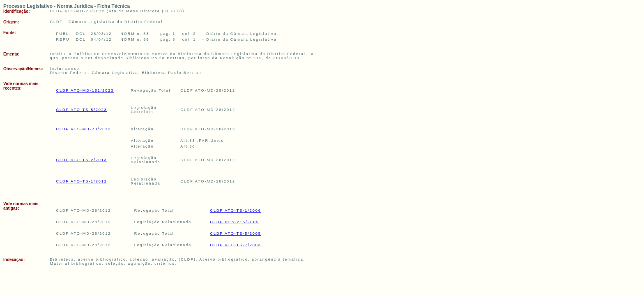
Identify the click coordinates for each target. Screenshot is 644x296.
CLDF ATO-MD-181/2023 (85, 90)
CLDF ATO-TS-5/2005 (236, 234)
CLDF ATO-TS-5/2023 (82, 110)
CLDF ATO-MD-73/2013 (84, 129)
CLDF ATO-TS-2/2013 (82, 160)
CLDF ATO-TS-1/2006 (236, 210)
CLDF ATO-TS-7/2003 (236, 245)
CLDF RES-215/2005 (235, 222)
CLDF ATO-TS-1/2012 (82, 181)
